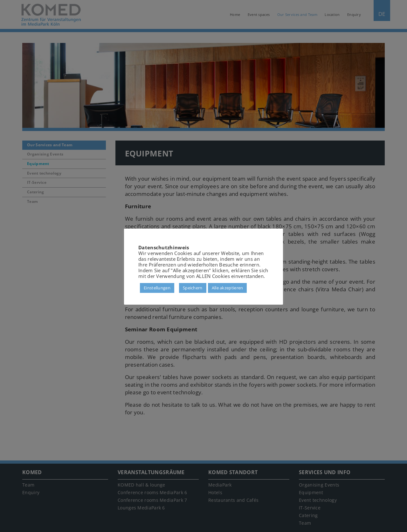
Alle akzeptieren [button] (228, 288)
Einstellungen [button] (157, 288)
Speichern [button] (193, 288)
